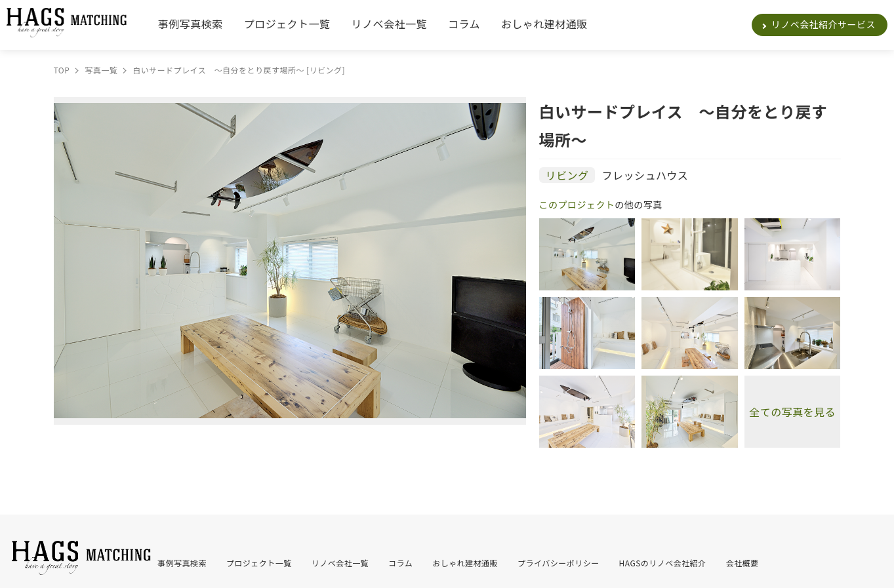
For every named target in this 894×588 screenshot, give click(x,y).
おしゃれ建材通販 (544, 24)
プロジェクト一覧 (287, 24)
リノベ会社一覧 (389, 24)
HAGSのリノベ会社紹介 (663, 563)
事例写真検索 (191, 24)
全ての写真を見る (792, 412)
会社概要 (742, 563)
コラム (464, 24)
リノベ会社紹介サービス (823, 24)
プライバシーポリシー (559, 563)
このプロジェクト (577, 205)
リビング (567, 175)
